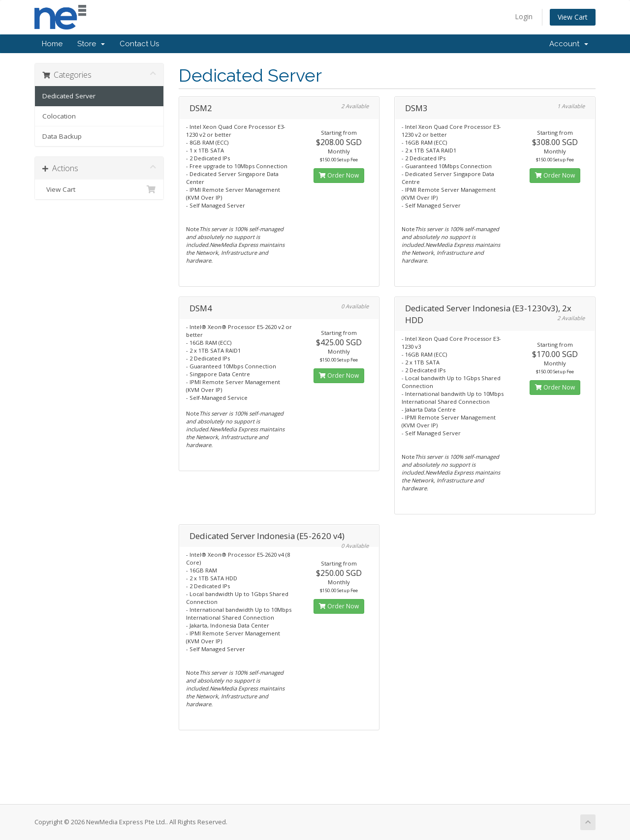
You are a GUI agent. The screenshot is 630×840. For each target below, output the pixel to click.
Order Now (339, 175)
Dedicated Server (69, 96)
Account (569, 44)
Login (524, 16)
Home (52, 44)
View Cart (573, 17)
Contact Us (139, 44)
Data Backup (62, 136)
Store (91, 44)
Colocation (59, 116)
